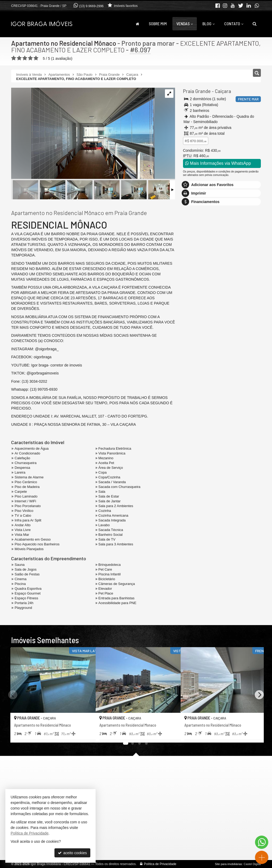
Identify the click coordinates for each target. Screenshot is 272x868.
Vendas (185, 24)
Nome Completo (199, 337)
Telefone (193, 374)
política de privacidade (201, 401)
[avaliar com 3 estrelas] (25, 58)
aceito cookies (72, 853)
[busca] (255, 24)
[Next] (259, 695)
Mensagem (195, 308)
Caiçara (222, 91)
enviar (247, 393)
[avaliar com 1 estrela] (14, 58)
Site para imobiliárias (228, 864)
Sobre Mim (158, 24)
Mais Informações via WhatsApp (218, 163)
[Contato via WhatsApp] (262, 842)
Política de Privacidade (160, 864)
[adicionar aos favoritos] (86, 734)
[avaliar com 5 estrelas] (36, 58)
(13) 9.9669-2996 (91, 6)
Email (190, 356)
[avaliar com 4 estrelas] (30, 58)
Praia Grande (196, 91)
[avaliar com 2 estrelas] (19, 58)
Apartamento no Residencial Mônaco (64, 43)
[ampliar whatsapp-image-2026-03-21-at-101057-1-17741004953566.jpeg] (83, 134)
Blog (209, 24)
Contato (234, 24)
